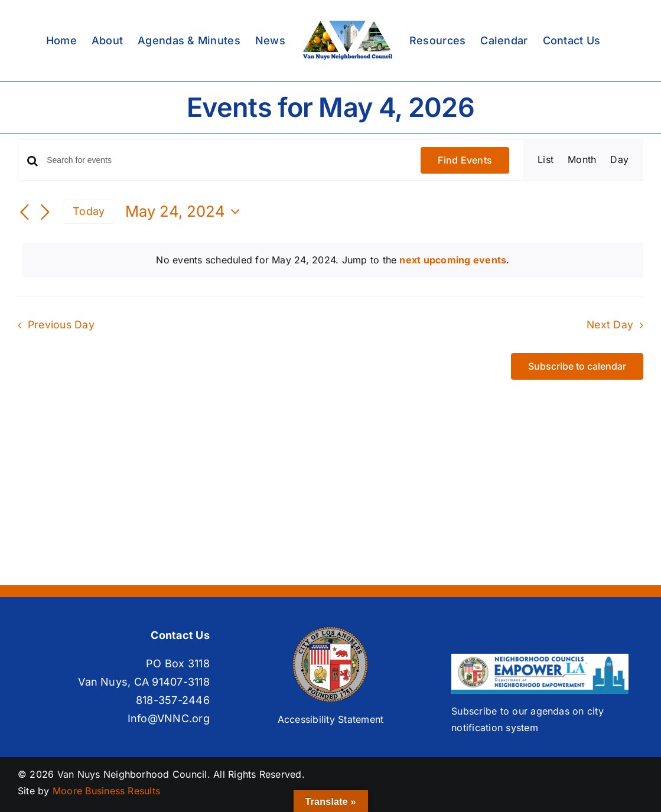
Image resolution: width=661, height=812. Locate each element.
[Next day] (45, 213)
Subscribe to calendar (577, 366)
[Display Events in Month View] (582, 160)
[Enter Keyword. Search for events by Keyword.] (227, 160)
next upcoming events (453, 260)
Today (89, 211)
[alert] (333, 260)
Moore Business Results (106, 791)
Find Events (465, 160)
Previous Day (61, 325)
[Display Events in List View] (546, 160)
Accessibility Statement (331, 719)
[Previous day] (25, 213)
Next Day (610, 325)
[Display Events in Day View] (619, 160)
